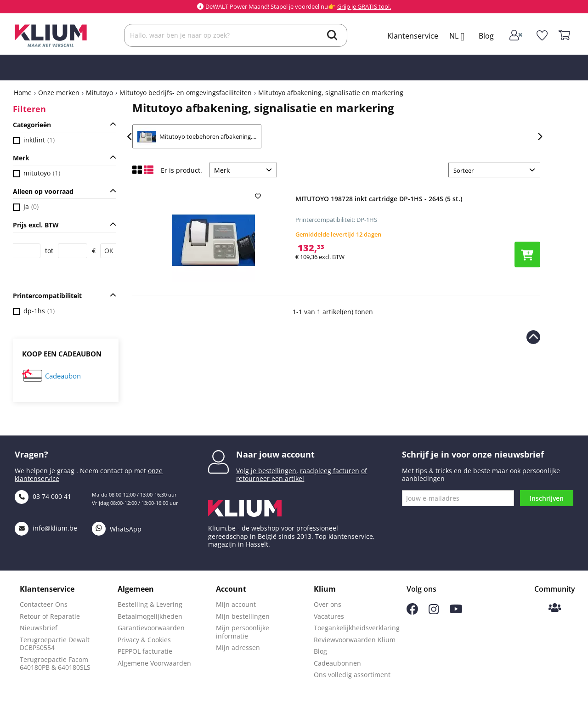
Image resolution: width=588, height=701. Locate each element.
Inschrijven (547, 498)
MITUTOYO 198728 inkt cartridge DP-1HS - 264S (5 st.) (379, 199)
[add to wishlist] (259, 196)
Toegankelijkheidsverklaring (357, 628)
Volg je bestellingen (266, 471)
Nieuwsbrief (39, 628)
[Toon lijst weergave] (149, 172)
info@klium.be (46, 528)
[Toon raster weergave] (138, 172)
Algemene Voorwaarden (154, 663)
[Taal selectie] (460, 37)
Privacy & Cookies (144, 640)
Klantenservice (413, 36)
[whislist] (542, 35)
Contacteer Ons (44, 604)
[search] (332, 36)
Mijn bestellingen (243, 616)
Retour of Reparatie (50, 616)
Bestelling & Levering (150, 604)
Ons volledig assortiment (352, 675)
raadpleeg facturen (330, 471)
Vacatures (329, 616)
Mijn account (236, 604)
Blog (486, 36)
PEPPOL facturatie (145, 651)
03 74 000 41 (43, 496)
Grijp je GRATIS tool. (364, 6)
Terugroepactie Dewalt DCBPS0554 (55, 644)
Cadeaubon (63, 376)
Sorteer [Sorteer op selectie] (464, 170)
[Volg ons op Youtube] (456, 611)
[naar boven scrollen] (533, 337)
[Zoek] (236, 35)
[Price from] (26, 251)
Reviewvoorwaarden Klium (355, 640)
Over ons (328, 604)
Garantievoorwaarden (151, 628)
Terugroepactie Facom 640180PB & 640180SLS (55, 664)
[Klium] (51, 35)
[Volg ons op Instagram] (434, 612)
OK (109, 251)
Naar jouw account (275, 454)
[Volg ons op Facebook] (412, 612)
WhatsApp (117, 529)
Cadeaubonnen (337, 663)
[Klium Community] (555, 608)
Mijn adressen (238, 647)
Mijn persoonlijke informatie (243, 632)
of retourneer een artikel (302, 475)
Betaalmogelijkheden (150, 616)
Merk (222, 170)
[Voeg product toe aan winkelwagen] (527, 254)
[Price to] (73, 251)
